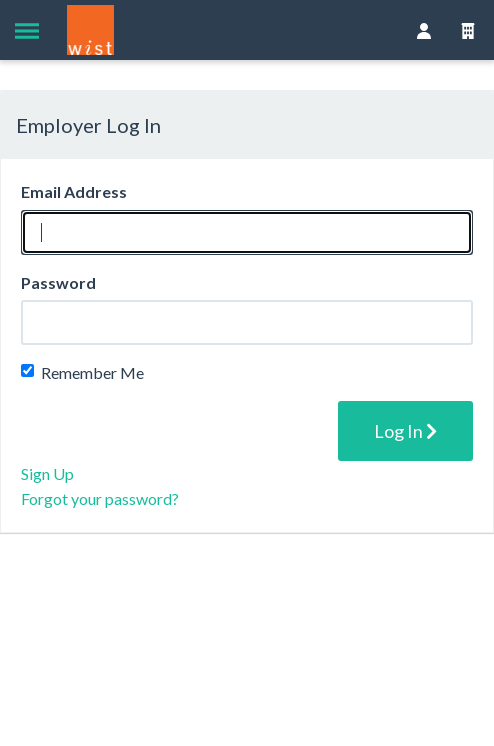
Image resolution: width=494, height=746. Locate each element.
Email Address (74, 191)
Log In (405, 431)
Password (58, 282)
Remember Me (82, 372)
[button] (27, 30)
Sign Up (47, 473)
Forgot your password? (100, 498)
